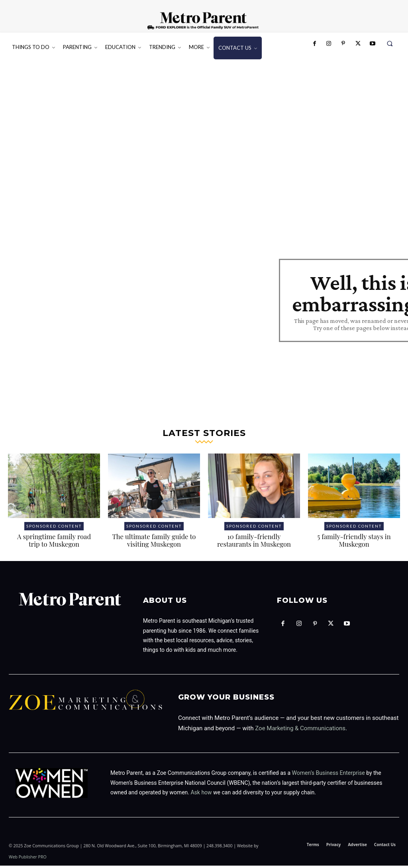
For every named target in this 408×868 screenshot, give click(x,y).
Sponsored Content (54, 528)
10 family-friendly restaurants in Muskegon (254, 543)
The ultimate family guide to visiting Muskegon (154, 543)
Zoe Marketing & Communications (300, 731)
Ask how (201, 795)
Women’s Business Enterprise (329, 775)
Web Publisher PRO (28, 859)
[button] (390, 44)
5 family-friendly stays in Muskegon (354, 543)
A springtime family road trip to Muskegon (54, 543)
